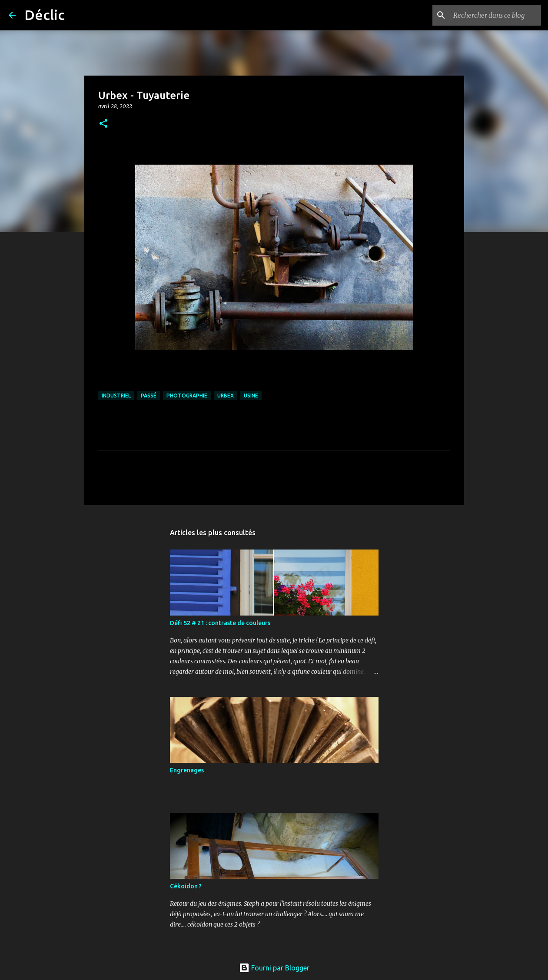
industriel (116, 396)
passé (149, 396)
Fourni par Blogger (274, 968)
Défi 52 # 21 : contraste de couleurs (220, 623)
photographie (187, 396)
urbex (226, 396)
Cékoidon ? (186, 886)
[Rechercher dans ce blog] (495, 15)
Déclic (45, 15)
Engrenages (187, 770)
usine (251, 396)
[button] (103, 124)
